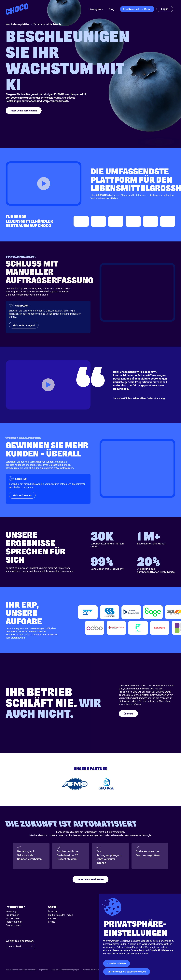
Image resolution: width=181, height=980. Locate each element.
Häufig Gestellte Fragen (60, 915)
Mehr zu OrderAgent (24, 325)
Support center (14, 925)
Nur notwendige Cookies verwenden (127, 972)
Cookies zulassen (117, 963)
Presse (52, 922)
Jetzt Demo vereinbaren (24, 111)
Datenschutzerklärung (91, 970)
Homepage (11, 912)
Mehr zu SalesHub (22, 495)
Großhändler (12, 915)
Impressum (44, 970)
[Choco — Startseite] (17, 9)
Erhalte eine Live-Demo (137, 9)
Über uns (128, 714)
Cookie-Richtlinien (159, 950)
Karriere (52, 918)
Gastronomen (13, 918)
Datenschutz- (138, 950)
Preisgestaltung (14, 922)
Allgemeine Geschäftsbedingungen (65, 970)
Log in (165, 9)
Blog (112, 9)
